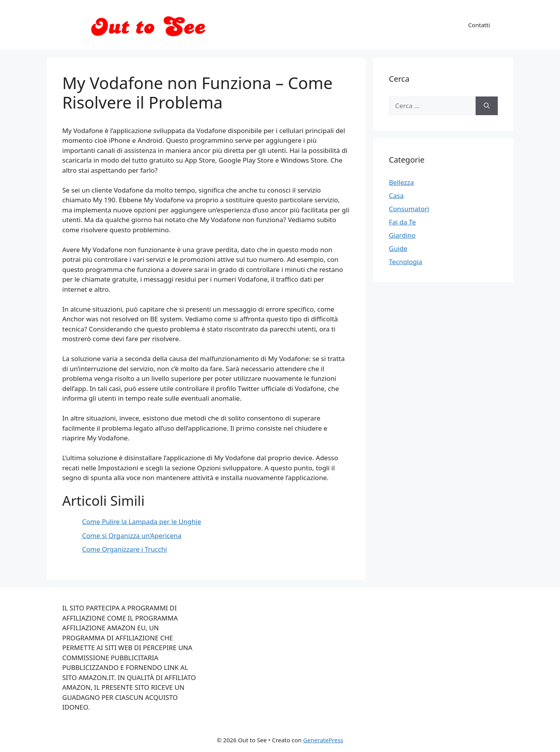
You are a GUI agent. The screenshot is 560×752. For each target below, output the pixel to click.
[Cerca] (487, 106)
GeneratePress (323, 740)
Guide (398, 248)
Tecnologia (406, 262)
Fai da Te (402, 222)
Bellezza (401, 182)
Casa (396, 195)
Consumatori (409, 209)
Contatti (479, 25)
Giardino (402, 235)
